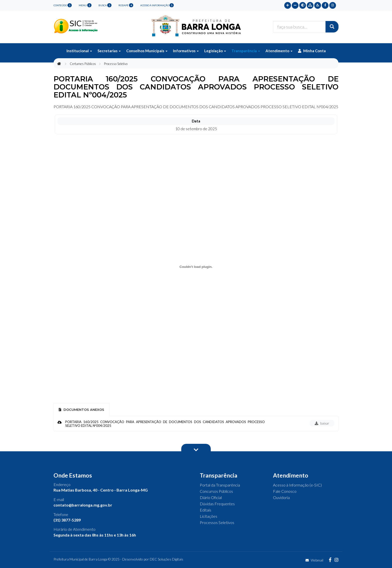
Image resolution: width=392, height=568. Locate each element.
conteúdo (63, 5)
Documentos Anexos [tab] (81, 410)
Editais (205, 510)
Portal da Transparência (220, 485)
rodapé (126, 5)
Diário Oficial (211, 497)
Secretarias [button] (109, 51)
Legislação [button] (215, 51)
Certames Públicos (83, 64)
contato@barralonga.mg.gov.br (83, 505)
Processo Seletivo (116, 64)
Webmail (314, 560)
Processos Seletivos (217, 522)
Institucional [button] (79, 51)
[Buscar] (332, 27)
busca (105, 5)
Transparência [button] (246, 51)
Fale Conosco (285, 491)
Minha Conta (312, 51)
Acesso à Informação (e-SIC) (297, 485)
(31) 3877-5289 (67, 520)
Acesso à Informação (157, 5)
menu (85, 5)
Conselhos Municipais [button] (147, 51)
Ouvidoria (281, 497)
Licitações (208, 516)
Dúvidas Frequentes (217, 504)
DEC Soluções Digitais (166, 559)
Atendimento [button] (279, 51)
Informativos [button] (186, 51)
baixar (322, 423)
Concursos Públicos (216, 491)
